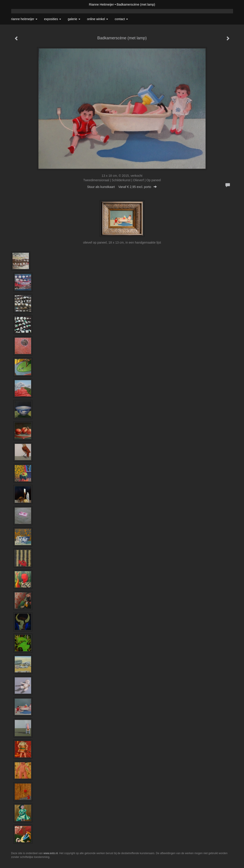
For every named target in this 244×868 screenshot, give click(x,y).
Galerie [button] (74, 19)
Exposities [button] (53, 19)
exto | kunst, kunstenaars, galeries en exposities (24, 4)
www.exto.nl (51, 853)
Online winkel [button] (98, 19)
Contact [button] (121, 19)
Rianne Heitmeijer (101, 4)
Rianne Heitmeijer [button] (24, 19)
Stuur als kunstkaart (122, 187)
